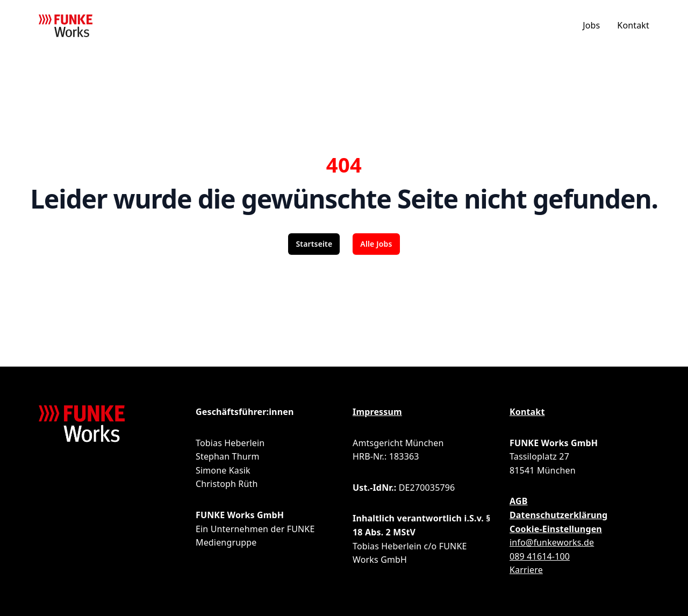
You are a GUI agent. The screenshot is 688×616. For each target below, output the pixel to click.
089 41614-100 (540, 556)
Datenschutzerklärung (558, 515)
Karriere (526, 570)
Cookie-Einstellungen (556, 529)
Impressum (377, 412)
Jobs (591, 25)
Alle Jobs (376, 244)
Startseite (314, 244)
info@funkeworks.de (552, 542)
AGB (518, 501)
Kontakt (633, 25)
